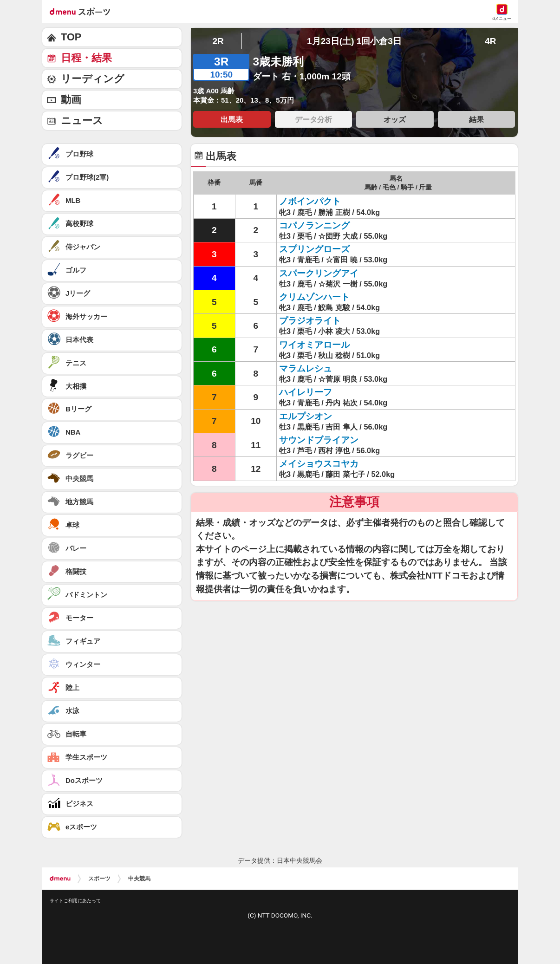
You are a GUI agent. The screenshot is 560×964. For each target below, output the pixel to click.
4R (490, 41)
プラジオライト (310, 321)
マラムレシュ (306, 368)
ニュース (82, 120)
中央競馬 (139, 879)
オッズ (395, 119)
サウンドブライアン (319, 440)
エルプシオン (306, 416)
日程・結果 (86, 58)
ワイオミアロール (314, 345)
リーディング (93, 79)
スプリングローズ (314, 249)
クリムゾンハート (314, 297)
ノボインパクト (310, 201)
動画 (71, 100)
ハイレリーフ (306, 392)
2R (218, 41)
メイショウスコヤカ (319, 464)
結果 (476, 119)
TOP (71, 37)
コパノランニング (314, 225)
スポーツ (99, 879)
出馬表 (232, 119)
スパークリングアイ (319, 273)
